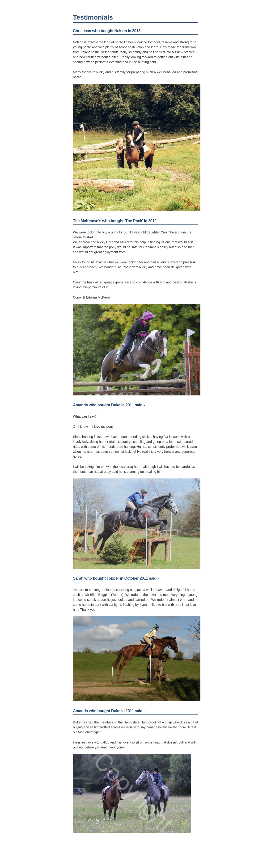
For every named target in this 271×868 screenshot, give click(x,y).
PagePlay (196, 856)
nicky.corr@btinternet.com (95, 856)
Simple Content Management (183, 853)
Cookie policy (193, 859)
